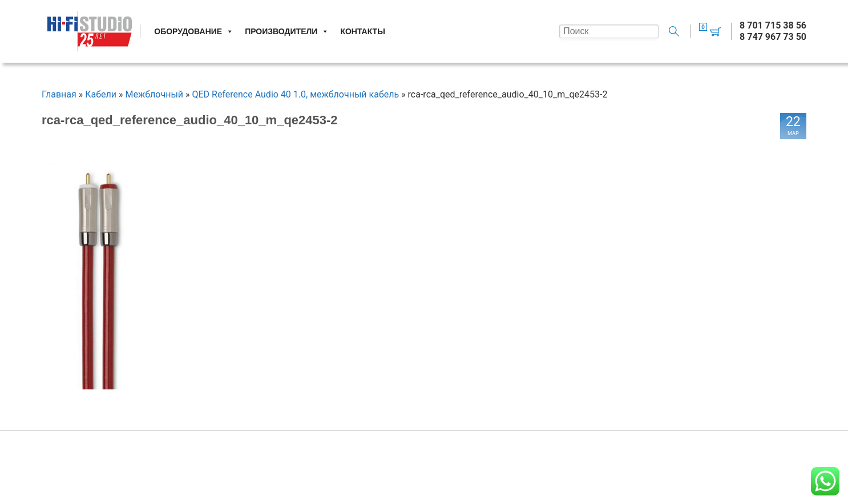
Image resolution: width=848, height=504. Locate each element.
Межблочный (155, 94)
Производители (287, 31)
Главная (59, 94)
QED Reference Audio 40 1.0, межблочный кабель (295, 94)
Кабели (101, 94)
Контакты (362, 31)
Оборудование (194, 31)
